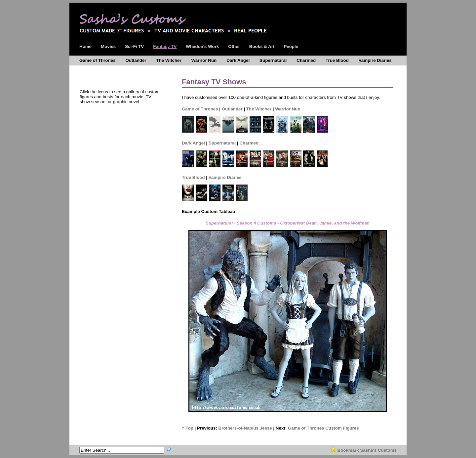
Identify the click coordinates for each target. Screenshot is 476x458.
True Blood (193, 177)
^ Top (188, 428)
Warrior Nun (288, 109)
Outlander (232, 109)
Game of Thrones (200, 109)
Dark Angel (193, 143)
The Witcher (259, 109)
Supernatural (222, 143)
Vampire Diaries (225, 177)
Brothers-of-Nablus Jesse (245, 428)
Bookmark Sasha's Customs (364, 450)
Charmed (249, 143)
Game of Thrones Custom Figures (323, 428)
